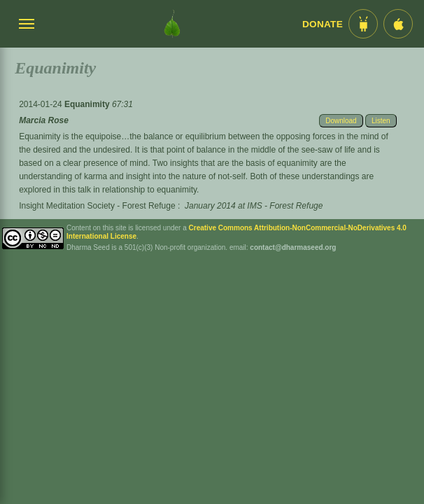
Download (341, 121)
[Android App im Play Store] (363, 24)
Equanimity (88, 104)
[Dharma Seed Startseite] (172, 24)
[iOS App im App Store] (398, 24)
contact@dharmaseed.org (293, 247)
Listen (381, 121)
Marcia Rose (44, 120)
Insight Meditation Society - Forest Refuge (97, 206)
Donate (323, 24)
